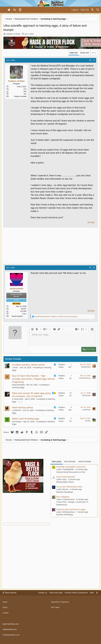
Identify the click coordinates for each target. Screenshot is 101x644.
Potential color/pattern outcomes (71, 467)
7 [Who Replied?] (71, 376)
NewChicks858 (18, 385)
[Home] (9, 10)
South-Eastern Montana (21, 316)
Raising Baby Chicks (65, 482)
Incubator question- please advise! (29, 365)
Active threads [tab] (85, 461)
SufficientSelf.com (10, 631)
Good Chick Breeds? (66, 477)
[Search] (98, 10)
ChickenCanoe (85, 378)
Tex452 (88, 421)
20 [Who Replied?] (70, 393)
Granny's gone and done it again (71, 509)
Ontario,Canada (20, 96)
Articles (6, 616)
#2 (94, 268)
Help (92, 598)
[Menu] (3, 10)
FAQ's (5, 611)
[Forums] (15, 10)
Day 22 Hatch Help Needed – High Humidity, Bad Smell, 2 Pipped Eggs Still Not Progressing (33, 379)
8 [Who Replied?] (71, 407)
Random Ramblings (65, 492)
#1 (94, 60)
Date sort (74, 53)
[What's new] (93, 10)
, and (56, 316)
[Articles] (20, 10)
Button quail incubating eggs (26, 419)
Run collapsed (63, 497)
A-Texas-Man (18, 399)
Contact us (43, 598)
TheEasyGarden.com (12, 636)
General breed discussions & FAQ (71, 472)
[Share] (90, 60)
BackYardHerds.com (11, 626)
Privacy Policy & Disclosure (76, 598)
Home (5, 606)
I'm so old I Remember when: (70, 487)
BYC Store (56, 611)
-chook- (15, 367)
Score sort (85, 53)
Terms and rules (56, 598)
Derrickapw (17, 422)
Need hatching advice (23, 407)
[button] (32, 329)
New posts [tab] (57, 461)
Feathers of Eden (13, 34)
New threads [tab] (70, 461)
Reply (92, 222)
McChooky (86, 395)
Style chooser (10, 598)
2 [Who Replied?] (71, 365)
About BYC (56, 606)
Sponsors (66, 606)
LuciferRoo (17, 410)
